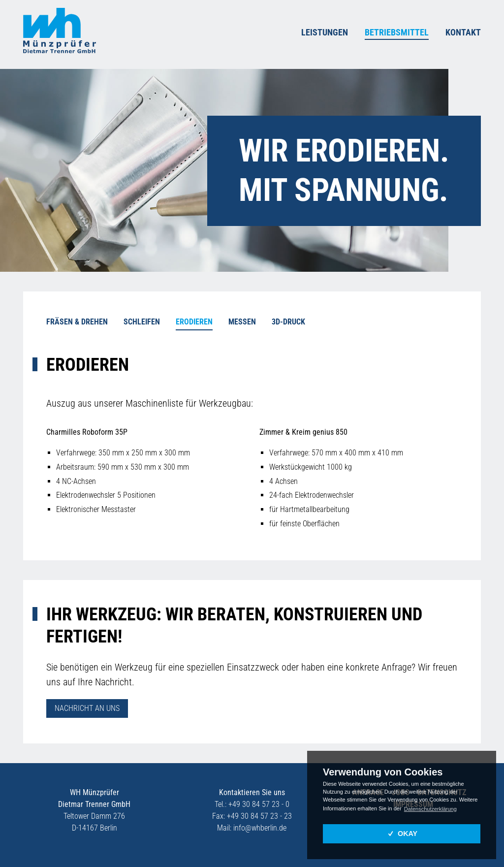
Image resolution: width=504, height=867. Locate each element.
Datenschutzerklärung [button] (430, 809)
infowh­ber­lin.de (260, 823)
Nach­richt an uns (87, 704)
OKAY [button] (402, 834)
